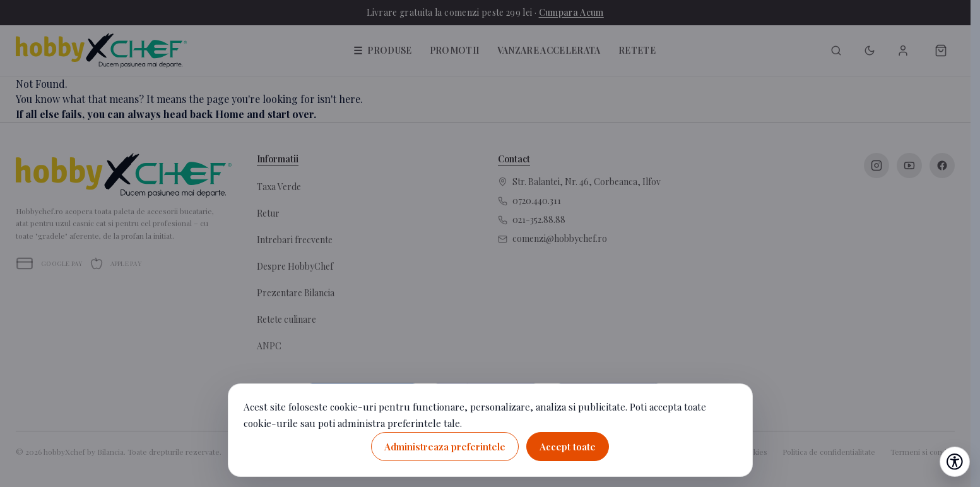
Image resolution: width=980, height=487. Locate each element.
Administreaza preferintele (445, 447)
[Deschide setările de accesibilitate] (955, 462)
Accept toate (568, 447)
